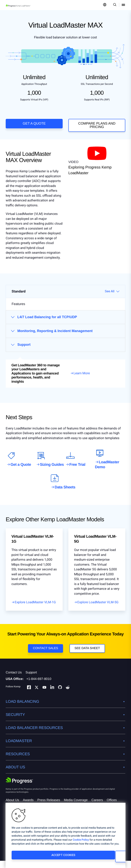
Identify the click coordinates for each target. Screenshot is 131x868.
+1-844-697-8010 (39, 686)
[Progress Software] (19, 788)
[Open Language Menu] (105, 5)
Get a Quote (34, 123)
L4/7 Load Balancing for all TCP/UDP (47, 321)
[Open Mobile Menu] (123, 5)
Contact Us (14, 680)
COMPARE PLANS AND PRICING (97, 125)
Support (24, 348)
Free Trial (77, 468)
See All (110, 295)
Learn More (82, 377)
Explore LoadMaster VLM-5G (98, 606)
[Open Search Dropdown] (114, 5)
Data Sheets (65, 491)
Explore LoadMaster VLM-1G (35, 606)
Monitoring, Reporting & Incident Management (55, 335)
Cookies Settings (91, 858)
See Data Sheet (87, 652)
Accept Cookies (37, 858)
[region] (65, 837)
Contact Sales (46, 652)
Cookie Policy (81, 843)
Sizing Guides (52, 468)
